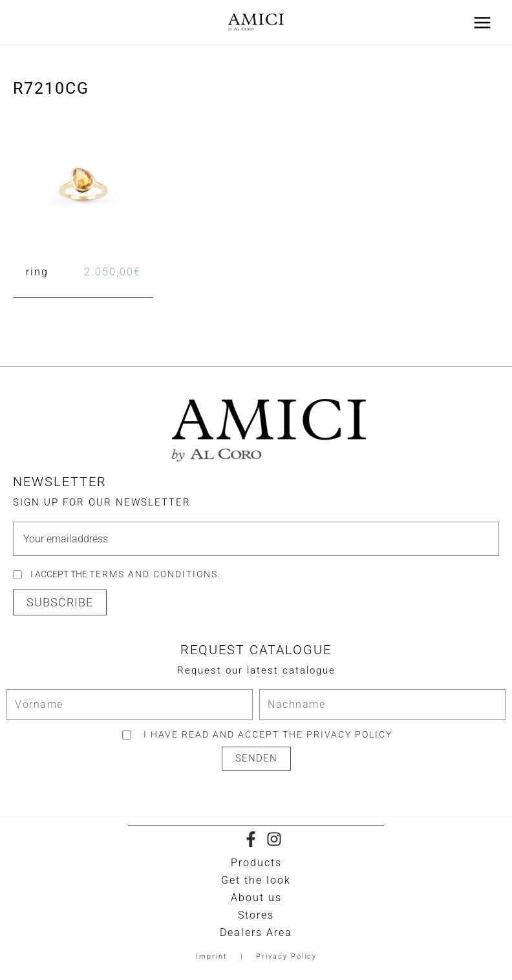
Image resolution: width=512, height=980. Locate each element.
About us (256, 898)
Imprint (212, 956)
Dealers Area (256, 932)
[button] (60, 602)
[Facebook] (251, 839)
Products (256, 863)
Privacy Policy (286, 956)
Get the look (256, 880)
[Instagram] (274, 839)
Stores (256, 915)
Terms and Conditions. (155, 574)
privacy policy (349, 734)
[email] (256, 539)
